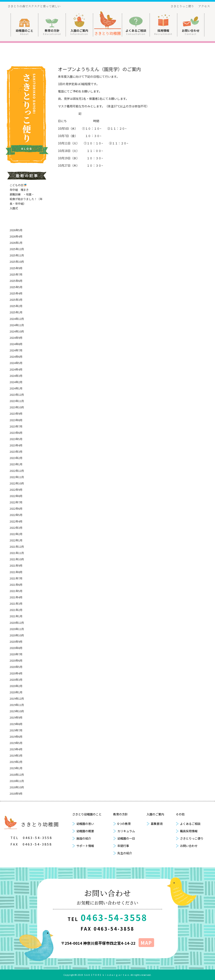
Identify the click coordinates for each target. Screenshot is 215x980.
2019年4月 (16, 749)
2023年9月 (16, 413)
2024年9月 (16, 338)
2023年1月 (16, 464)
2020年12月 (17, 623)
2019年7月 (16, 730)
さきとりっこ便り (182, 6)
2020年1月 (16, 692)
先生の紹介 (125, 853)
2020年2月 (16, 686)
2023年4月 (16, 445)
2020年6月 (16, 660)
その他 (180, 814)
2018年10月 (17, 787)
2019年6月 (16, 737)
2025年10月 (17, 262)
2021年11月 (17, 553)
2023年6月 (16, 433)
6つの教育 (124, 824)
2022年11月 (17, 477)
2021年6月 (16, 585)
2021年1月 (16, 616)
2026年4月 (16, 236)
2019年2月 (16, 762)
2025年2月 (16, 306)
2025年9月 (16, 268)
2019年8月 (16, 724)
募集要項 (157, 824)
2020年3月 (16, 680)
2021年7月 (16, 578)
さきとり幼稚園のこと (87, 814)
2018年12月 (17, 775)
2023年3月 (16, 452)
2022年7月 (16, 502)
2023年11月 (17, 401)
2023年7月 (16, 426)
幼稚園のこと (25, 32)
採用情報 (163, 32)
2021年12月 (17, 547)
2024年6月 (16, 357)
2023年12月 (17, 395)
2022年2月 (16, 534)
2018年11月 (17, 781)
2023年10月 (17, 407)
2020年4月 (16, 673)
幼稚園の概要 (85, 831)
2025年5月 (16, 287)
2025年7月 (16, 274)
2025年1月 (16, 312)
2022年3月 (16, 528)
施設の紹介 (84, 838)
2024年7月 (16, 350)
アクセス (204, 6)
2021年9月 (16, 565)
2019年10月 (17, 711)
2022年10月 (17, 483)
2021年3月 (16, 603)
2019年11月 (17, 705)
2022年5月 (16, 515)
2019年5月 (16, 743)
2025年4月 (16, 293)
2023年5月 (16, 439)
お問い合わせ (191, 32)
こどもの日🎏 (18, 185)
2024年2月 (16, 382)
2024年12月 (17, 319)
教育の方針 (52, 32)
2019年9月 (16, 717)
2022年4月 (16, 521)
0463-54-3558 (38, 838)
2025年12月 (17, 249)
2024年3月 (16, 376)
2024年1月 (16, 388)
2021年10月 (17, 559)
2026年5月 (16, 230)
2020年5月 (16, 667)
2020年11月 (17, 629)
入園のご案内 (79, 32)
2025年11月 (17, 255)
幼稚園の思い (85, 824)
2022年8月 (16, 496)
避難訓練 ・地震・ (22, 194)
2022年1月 (16, 540)
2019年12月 (17, 698)
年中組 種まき (19, 190)
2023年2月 (16, 458)
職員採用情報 (189, 831)
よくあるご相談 (136, 32)
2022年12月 (17, 471)
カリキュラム (126, 831)
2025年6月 (16, 281)
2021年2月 (16, 610)
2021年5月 (16, 591)
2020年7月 (16, 654)
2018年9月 (16, 793)
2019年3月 (16, 755)
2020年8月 (16, 648)
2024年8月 (16, 344)
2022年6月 (16, 508)
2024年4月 (16, 369)
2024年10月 (17, 331)
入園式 (14, 208)
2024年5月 (16, 363)
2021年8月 (16, 572)
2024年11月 (17, 325)
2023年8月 (16, 420)
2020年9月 (16, 642)
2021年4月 (16, 597)
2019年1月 (16, 768)
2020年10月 (17, 635)
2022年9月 (16, 490)
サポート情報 (85, 846)
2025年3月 (16, 300)
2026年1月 (16, 243)
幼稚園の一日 (126, 838)
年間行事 (123, 846)
